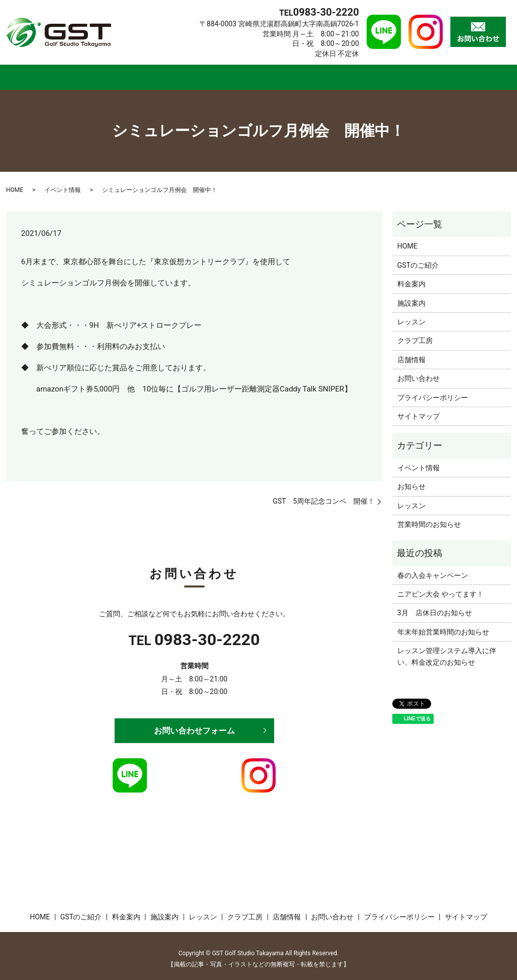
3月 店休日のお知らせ (435, 607)
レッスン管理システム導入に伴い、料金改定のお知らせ (447, 650)
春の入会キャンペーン (433, 569)
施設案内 (232, 74)
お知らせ (411, 480)
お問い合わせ (419, 372)
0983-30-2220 (207, 633)
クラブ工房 (361, 74)
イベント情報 (63, 184)
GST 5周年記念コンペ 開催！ (324, 495)
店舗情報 (430, 74)
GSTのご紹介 (97, 74)
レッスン (294, 74)
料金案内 (170, 74)
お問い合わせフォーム (194, 724)
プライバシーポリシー (433, 391)
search (509, 76)
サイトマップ (419, 410)
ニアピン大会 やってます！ (441, 587)
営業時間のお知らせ (429, 518)
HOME (30, 74)
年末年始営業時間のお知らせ (443, 625)
